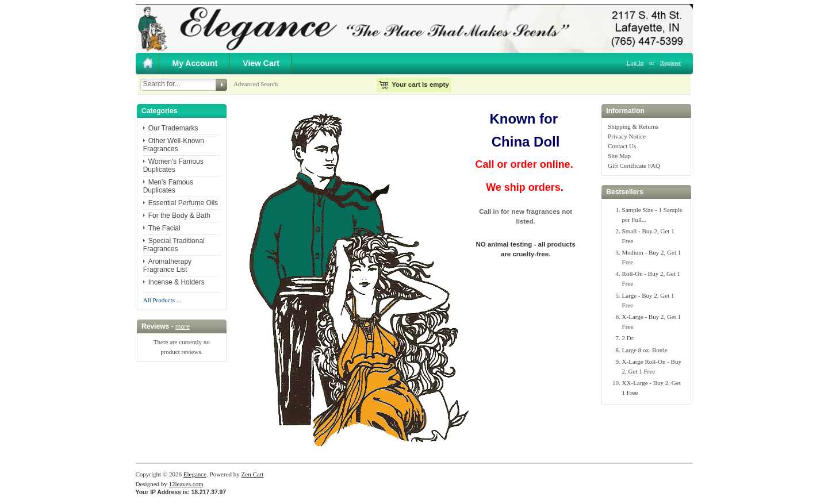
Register (671, 63)
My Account (195, 63)
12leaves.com (186, 484)
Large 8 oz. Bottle (645, 350)
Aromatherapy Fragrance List (167, 266)
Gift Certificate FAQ (634, 166)
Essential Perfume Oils (183, 203)
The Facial (164, 228)
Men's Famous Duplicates (168, 186)
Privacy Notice (627, 136)
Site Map (619, 156)
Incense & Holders (177, 282)
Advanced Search (256, 84)
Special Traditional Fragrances (174, 245)
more (183, 326)
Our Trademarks (173, 128)
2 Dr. (628, 338)
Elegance (195, 474)
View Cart (261, 63)
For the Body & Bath (179, 216)
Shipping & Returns (633, 126)
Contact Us (622, 146)
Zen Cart (253, 474)
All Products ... (162, 300)
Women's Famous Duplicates (173, 166)
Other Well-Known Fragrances (174, 145)
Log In (635, 63)
